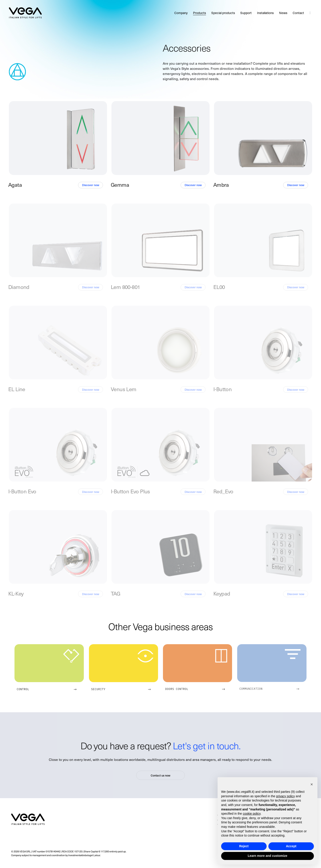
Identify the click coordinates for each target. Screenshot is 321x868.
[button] (312, 784)
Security (98, 689)
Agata (15, 185)
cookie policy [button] (252, 814)
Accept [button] (291, 846)
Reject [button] (244, 846)
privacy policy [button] (286, 796)
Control (23, 689)
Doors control (177, 689)
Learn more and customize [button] (267, 856)
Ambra (221, 185)
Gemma (120, 185)
